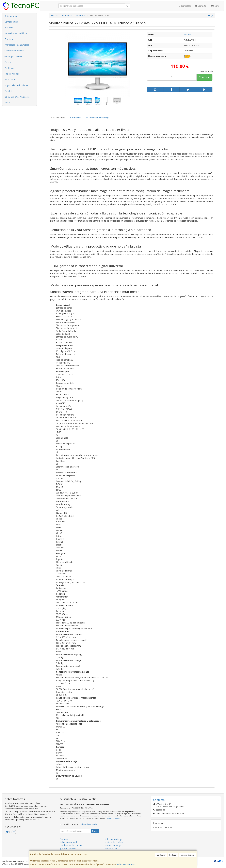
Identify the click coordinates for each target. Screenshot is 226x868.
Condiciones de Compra (71, 845)
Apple (7, 103)
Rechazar (173, 855)
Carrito (216, 6)
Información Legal (114, 839)
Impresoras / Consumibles (17, 45)
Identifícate (184, 6)
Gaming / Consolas (13, 56)
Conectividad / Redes (14, 51)
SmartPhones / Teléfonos (17, 33)
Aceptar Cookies (187, 855)
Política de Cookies (126, 864)
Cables (8, 62)
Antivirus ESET (112, 848)
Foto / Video (10, 80)
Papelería (9, 91)
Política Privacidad (68, 842)
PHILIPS (187, 35)
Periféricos (9, 68)
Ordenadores (11, 16)
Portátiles (9, 28)
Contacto (201, 6)
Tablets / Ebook (12, 74)
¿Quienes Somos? (68, 848)
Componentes (11, 22)
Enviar (95, 831)
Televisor (9, 39)
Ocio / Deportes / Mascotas (18, 97)
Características (58, 118)
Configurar (161, 855)
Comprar (204, 77)
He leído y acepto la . (81, 824)
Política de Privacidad (113, 818)
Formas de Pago (113, 845)
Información (75, 118)
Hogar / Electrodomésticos (17, 85)
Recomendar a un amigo (98, 118)
